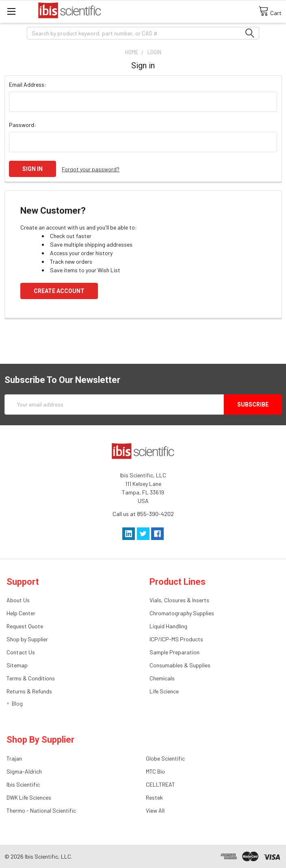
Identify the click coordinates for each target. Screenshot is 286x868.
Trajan (14, 758)
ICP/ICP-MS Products (176, 639)
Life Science (164, 691)
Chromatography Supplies (182, 613)
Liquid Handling (168, 626)
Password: (23, 125)
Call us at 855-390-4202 (143, 514)
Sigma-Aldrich (24, 771)
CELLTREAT (160, 784)
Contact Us (21, 652)
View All (155, 810)
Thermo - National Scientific (41, 810)
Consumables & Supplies (180, 665)
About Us (18, 600)
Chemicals (162, 678)
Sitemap (17, 665)
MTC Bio (155, 771)
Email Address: (28, 84)
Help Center (21, 613)
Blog (17, 703)
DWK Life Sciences (29, 797)
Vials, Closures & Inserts (179, 600)
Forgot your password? (91, 169)
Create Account (59, 291)
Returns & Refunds (29, 691)
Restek (154, 797)
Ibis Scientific (23, 784)
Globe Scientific (165, 758)
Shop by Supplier (27, 639)
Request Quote (25, 626)
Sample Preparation (174, 652)
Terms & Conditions (31, 678)
